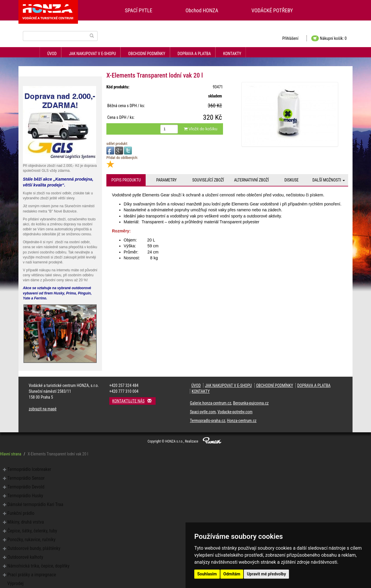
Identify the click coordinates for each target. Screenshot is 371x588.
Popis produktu (126, 180)
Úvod (52, 54)
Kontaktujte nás (134, 401)
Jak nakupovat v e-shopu (92, 54)
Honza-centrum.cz (242, 421)
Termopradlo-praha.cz (208, 421)
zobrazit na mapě (43, 409)
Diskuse (291, 180)
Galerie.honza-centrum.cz (211, 403)
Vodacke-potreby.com (235, 412)
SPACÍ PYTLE (139, 10)
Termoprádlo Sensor (26, 478)
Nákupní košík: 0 (329, 38)
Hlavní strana (11, 454)
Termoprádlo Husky (25, 496)
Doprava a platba (194, 54)
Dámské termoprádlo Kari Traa (35, 504)
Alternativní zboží (252, 180)
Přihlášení (290, 38)
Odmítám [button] (232, 574)
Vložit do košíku (201, 129)
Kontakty (232, 54)
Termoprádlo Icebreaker (29, 469)
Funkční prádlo (21, 513)
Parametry (166, 180)
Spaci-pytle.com (203, 412)
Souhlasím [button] (207, 574)
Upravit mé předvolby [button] (266, 574)
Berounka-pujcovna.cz (251, 403)
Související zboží (208, 180)
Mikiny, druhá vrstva (26, 522)
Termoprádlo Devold (26, 487)
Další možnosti (329, 180)
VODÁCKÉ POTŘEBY (272, 10)
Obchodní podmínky (147, 54)
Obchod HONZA (202, 10)
